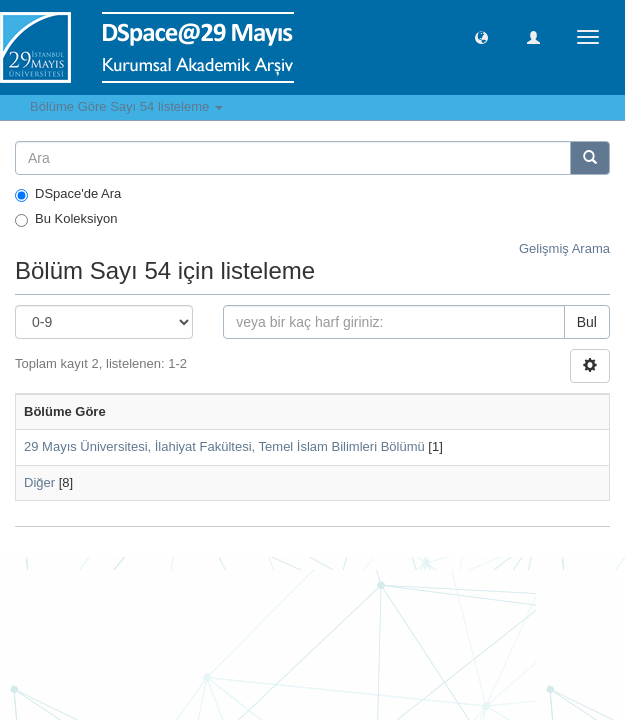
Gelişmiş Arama (564, 248)
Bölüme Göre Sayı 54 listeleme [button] (126, 106)
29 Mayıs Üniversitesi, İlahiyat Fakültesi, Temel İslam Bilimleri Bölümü (224, 446)
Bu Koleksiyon (66, 219)
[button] (481, 36)
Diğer (39, 482)
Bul (587, 322)
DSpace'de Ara (68, 194)
